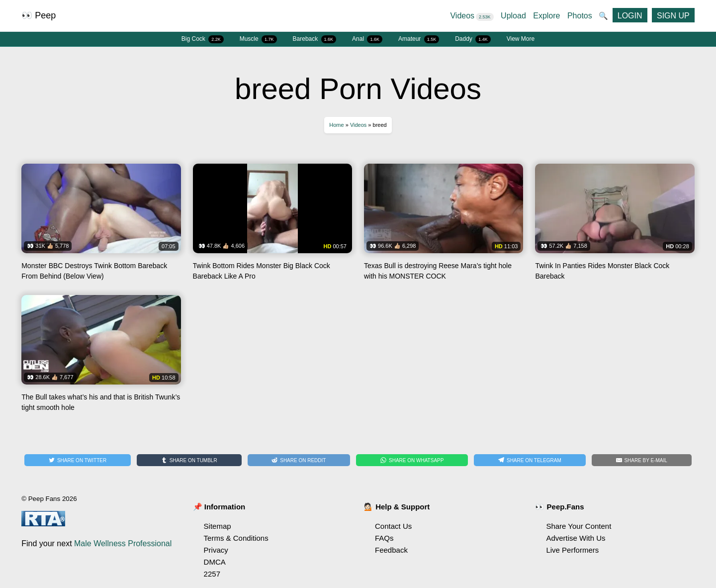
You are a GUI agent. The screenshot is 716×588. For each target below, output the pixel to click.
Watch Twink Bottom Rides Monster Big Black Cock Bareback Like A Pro (272, 226)
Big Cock (203, 39)
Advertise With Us (576, 538)
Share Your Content (579, 526)
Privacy (216, 550)
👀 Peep (39, 15)
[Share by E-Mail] (642, 460)
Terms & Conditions (236, 538)
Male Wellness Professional (123, 543)
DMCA (215, 562)
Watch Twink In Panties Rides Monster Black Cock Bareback (615, 226)
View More (521, 39)
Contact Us (393, 526)
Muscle (258, 39)
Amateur (419, 39)
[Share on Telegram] (530, 460)
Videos (472, 16)
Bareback (315, 39)
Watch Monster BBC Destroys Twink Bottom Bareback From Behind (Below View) (101, 226)
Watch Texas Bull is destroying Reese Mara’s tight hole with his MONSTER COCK (444, 226)
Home (336, 125)
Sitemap (218, 526)
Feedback (391, 550)
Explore (546, 16)
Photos (580, 16)
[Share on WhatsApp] (412, 460)
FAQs (384, 538)
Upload (513, 16)
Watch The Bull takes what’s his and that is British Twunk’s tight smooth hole (101, 357)
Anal (367, 39)
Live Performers (572, 550)
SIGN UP (673, 16)
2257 (212, 574)
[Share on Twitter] (78, 460)
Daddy (473, 39)
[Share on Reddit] (299, 460)
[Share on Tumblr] (189, 460)
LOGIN (630, 16)
